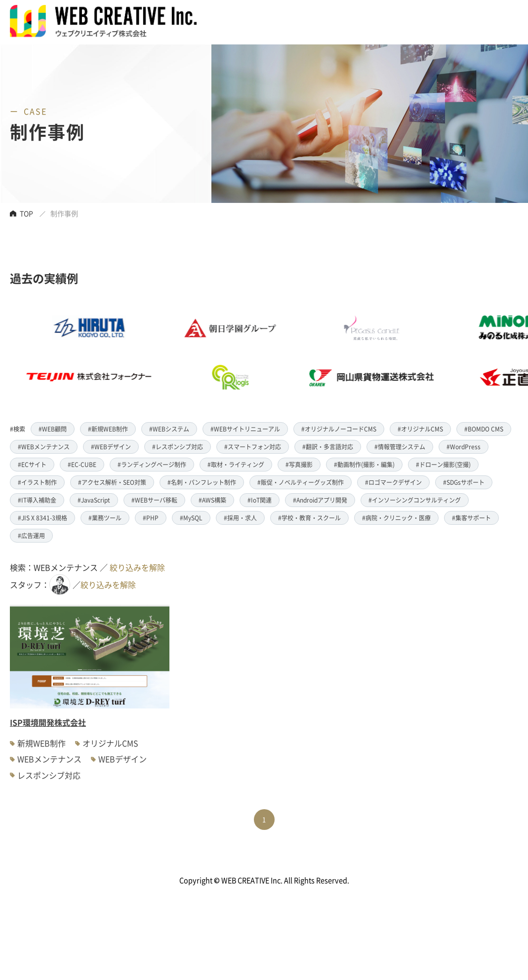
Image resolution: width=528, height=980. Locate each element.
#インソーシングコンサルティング (415, 500)
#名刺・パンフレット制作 (202, 482)
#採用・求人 (240, 518)
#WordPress (464, 447)
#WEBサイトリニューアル (245, 429)
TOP (26, 213)
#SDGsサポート (464, 482)
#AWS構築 (212, 500)
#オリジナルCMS (420, 429)
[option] (244, 353)
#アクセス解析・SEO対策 (112, 482)
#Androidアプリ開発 (320, 500)
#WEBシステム (169, 429)
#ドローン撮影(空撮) (443, 464)
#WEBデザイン (111, 447)
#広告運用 (31, 535)
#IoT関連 (260, 500)
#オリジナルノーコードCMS (339, 429)
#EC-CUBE (82, 464)
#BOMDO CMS (484, 429)
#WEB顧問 (53, 429)
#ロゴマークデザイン (393, 482)
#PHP (151, 518)
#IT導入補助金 (37, 500)
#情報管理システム (400, 447)
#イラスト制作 (37, 482)
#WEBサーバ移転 (154, 500)
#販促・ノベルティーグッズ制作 (301, 482)
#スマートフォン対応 (253, 447)
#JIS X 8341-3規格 (42, 518)
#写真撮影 (299, 464)
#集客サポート (471, 518)
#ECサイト (32, 464)
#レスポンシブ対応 (178, 447)
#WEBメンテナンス (44, 447)
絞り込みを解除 (137, 567)
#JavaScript (94, 500)
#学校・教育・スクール (309, 518)
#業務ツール (105, 518)
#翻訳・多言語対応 (328, 447)
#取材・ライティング (236, 464)
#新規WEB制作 (108, 429)
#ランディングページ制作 (152, 464)
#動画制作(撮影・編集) (364, 464)
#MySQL (191, 518)
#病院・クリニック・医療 (396, 518)
